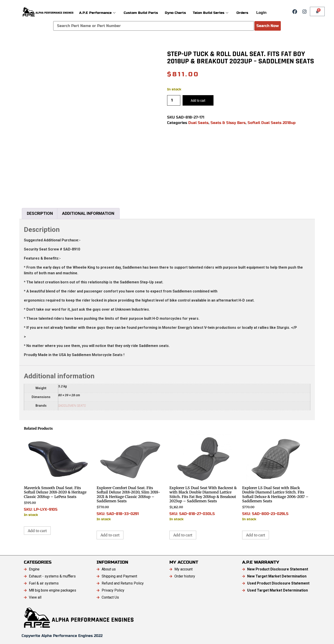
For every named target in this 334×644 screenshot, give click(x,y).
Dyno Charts (175, 13)
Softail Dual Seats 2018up (272, 123)
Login (261, 13)
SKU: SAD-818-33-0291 (131, 478)
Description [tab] (40, 213)
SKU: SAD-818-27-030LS (203, 478)
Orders (242, 13)
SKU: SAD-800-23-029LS (276, 478)
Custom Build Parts (141, 13)
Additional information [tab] (88, 213)
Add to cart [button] (37, 531)
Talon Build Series (211, 13)
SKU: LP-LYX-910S (58, 476)
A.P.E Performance (97, 13)
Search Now (268, 26)
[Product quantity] (174, 100)
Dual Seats (198, 123)
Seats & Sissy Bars (228, 123)
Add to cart (198, 100)
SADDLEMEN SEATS (72, 406)
